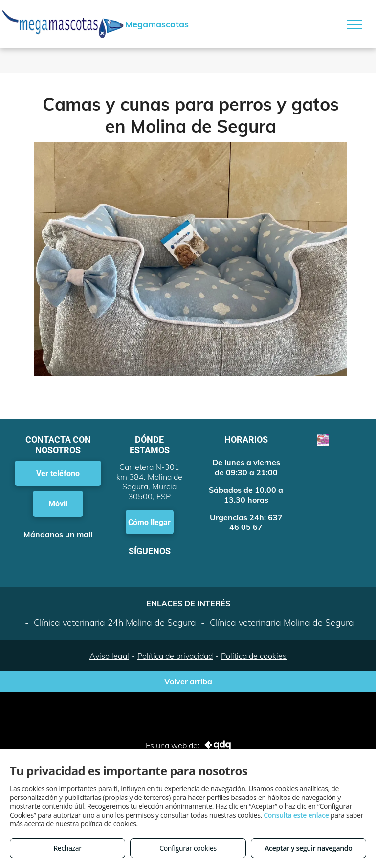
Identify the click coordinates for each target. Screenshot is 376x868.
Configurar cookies (188, 848)
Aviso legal (109, 656)
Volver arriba (188, 681)
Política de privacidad (175, 656)
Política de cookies (254, 656)
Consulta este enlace (296, 815)
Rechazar (68, 848)
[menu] (354, 24)
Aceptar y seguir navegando (308, 848)
